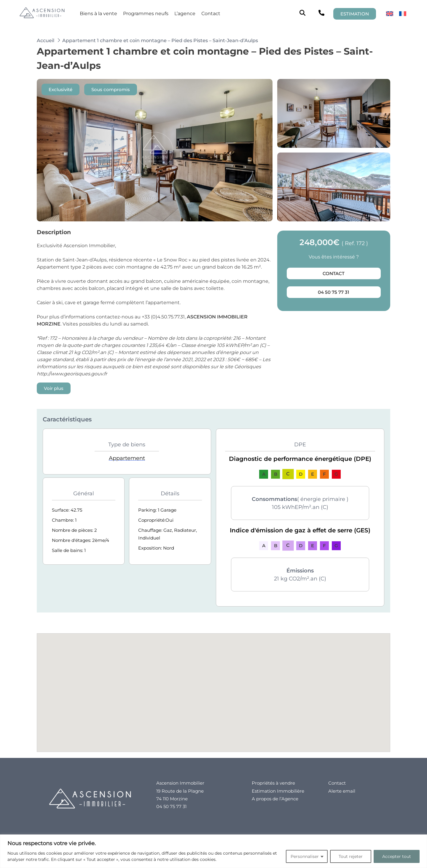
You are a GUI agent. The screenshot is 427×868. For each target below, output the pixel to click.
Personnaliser (305, 856)
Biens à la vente (98, 14)
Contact (211, 14)
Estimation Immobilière (278, 791)
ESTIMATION (355, 14)
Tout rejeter (351, 856)
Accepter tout (397, 856)
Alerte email (342, 791)
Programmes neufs (146, 14)
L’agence (185, 14)
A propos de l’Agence (275, 799)
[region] (213, 851)
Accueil (46, 41)
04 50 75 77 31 (334, 292)
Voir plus (54, 388)
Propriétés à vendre (273, 783)
